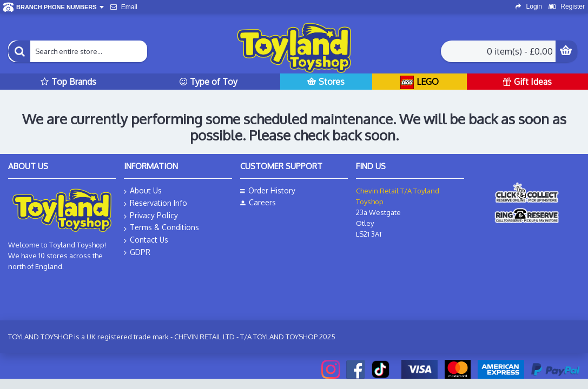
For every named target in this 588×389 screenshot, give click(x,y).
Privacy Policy (151, 216)
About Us (143, 191)
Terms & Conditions (161, 228)
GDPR (137, 252)
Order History (268, 190)
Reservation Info (156, 203)
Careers (258, 202)
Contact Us (146, 240)
